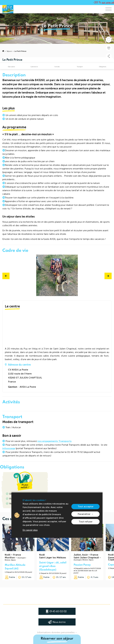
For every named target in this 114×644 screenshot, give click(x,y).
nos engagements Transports (54, 441)
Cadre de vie (34, 67)
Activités (57, 67)
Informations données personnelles (56, 632)
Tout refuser (86, 522)
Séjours (9, 51)
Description (11, 67)
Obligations (103, 67)
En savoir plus (30, 530)
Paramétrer (84, 514)
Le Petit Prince (20, 51)
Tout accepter (86, 506)
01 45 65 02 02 (58, 612)
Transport (80, 67)
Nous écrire (59, 622)
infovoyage (9, 448)
